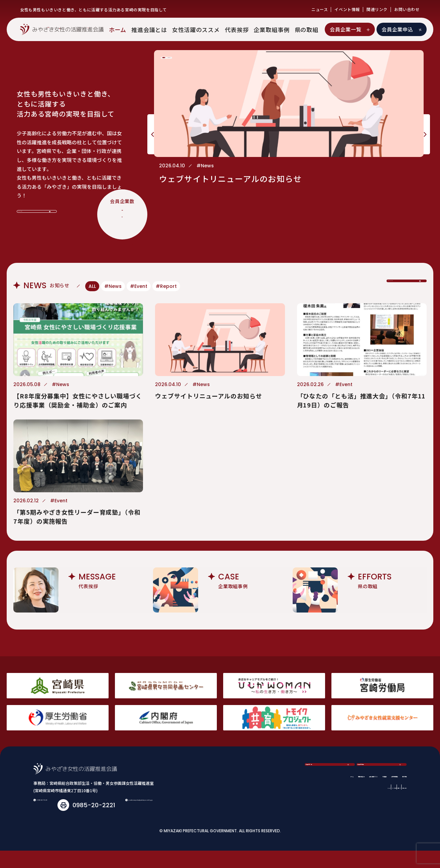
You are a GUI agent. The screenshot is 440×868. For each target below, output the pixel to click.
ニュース (320, 9)
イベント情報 (347, 9)
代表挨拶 (237, 30)
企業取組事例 (271, 30)
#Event (139, 286)
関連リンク (377, 9)
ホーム (118, 30)
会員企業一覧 (350, 29)
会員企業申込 (402, 29)
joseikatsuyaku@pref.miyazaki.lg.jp (101, 822)
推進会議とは (149, 30)
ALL (92, 286)
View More (37, 206)
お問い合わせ (407, 9)
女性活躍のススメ (196, 30)
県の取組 (307, 30)
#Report (166, 286)
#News (113, 286)
